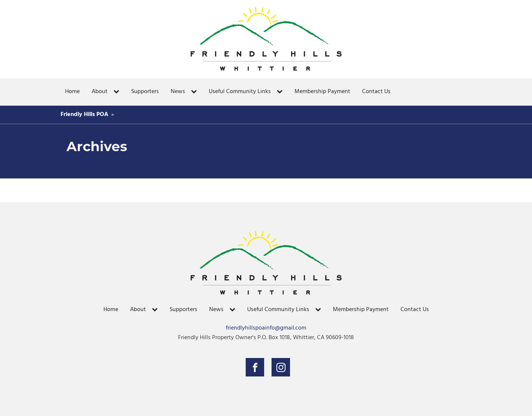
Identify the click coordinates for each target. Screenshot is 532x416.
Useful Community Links (240, 92)
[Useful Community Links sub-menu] (281, 92)
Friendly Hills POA (84, 115)
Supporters (145, 92)
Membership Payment (322, 92)
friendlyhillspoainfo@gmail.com (266, 328)
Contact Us (376, 92)
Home (72, 92)
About (100, 92)
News (178, 92)
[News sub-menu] (195, 92)
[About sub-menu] (118, 92)
